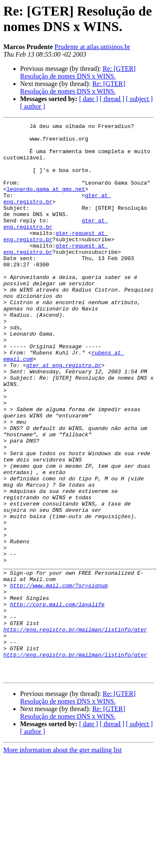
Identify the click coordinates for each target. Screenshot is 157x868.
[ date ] (89, 99)
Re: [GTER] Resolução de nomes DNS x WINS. (78, 72)
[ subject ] (139, 99)
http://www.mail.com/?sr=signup (59, 678)
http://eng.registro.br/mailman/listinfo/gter (75, 731)
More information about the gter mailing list (63, 861)
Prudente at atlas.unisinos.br (92, 47)
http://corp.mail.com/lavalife (57, 701)
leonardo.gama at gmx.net (46, 203)
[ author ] (33, 106)
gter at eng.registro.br (64, 414)
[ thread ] (112, 99)
